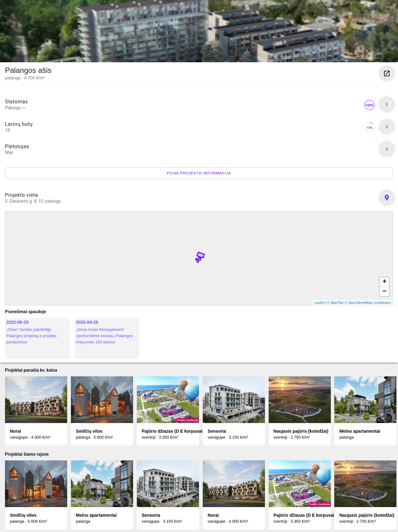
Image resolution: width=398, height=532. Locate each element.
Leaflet (319, 303)
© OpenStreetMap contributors (368, 303)
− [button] (384, 292)
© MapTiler (336, 303)
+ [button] (384, 282)
